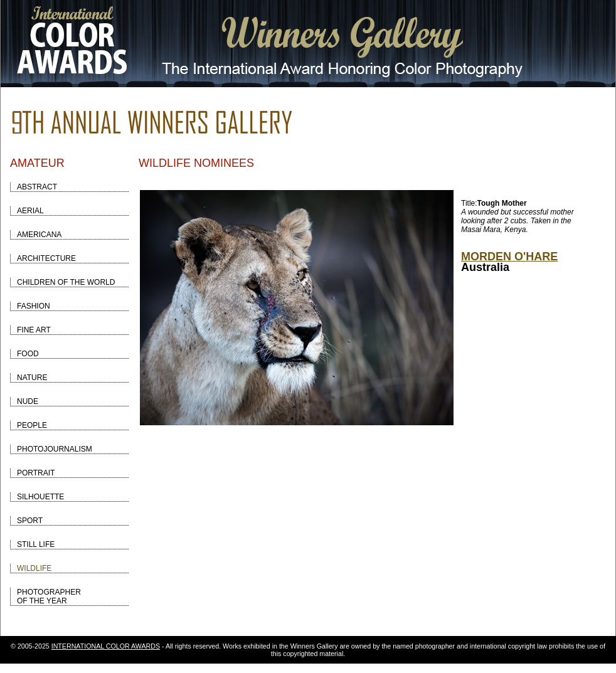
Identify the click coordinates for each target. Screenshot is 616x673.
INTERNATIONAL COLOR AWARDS (106, 646)
